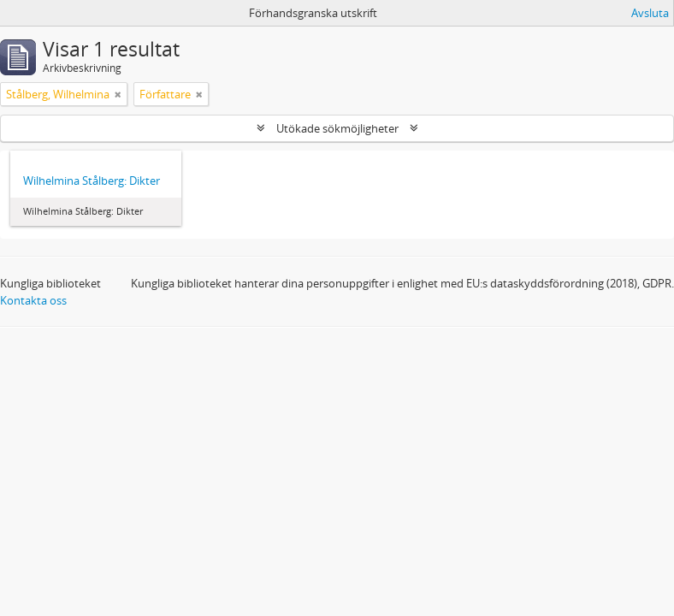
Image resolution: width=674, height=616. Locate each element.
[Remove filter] (118, 94)
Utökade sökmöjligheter (337, 128)
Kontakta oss (33, 300)
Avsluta (650, 13)
